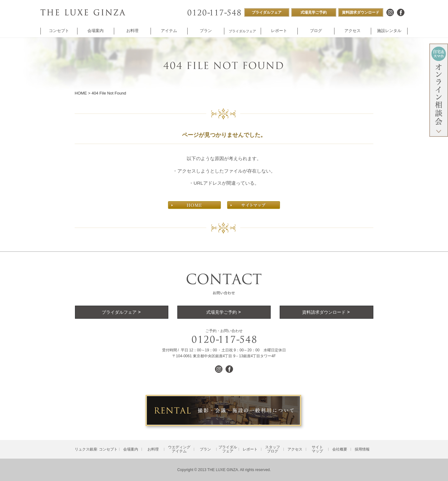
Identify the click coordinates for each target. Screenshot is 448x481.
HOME (81, 93)
